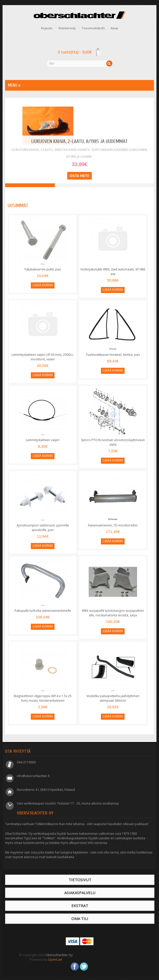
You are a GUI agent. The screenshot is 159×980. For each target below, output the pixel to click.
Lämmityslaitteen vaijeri (43, 440)
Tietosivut (80, 880)
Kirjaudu (47, 28)
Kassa (114, 28)
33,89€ (79, 164)
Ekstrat (80, 906)
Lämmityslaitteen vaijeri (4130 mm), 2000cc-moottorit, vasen (43, 357)
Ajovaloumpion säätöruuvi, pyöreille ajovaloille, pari (43, 528)
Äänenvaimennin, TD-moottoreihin (113, 525)
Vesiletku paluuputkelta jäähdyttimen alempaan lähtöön (113, 698)
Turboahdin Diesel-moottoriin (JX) (80, 185)
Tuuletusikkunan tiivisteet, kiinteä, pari (113, 355)
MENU (14, 85)
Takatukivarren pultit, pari (43, 269)
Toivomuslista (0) (93, 28)
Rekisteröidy (67, 28)
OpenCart (55, 960)
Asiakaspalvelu (80, 893)
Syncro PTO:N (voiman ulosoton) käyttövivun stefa (113, 442)
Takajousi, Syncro (129, 185)
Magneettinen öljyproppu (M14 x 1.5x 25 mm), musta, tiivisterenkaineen (43, 698)
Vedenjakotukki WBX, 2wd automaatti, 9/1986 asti (113, 272)
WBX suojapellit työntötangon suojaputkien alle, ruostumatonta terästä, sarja (113, 613)
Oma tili (80, 919)
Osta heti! (79, 176)
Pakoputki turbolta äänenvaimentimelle (43, 611)
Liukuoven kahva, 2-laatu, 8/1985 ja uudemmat (79, 141)
